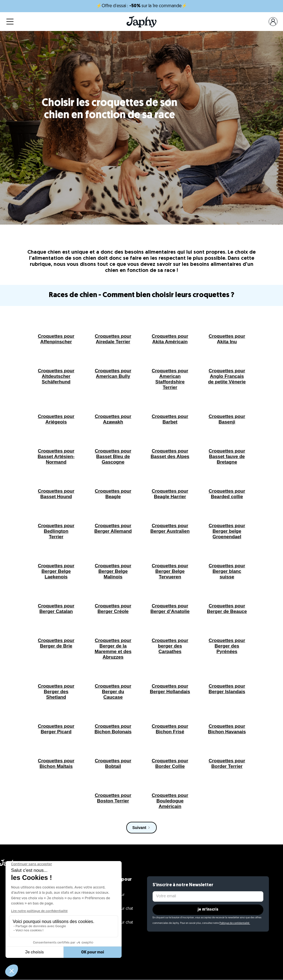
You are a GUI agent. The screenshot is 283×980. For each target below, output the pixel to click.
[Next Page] (142, 828)
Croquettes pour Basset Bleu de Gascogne (113, 457)
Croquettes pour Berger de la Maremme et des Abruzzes (113, 649)
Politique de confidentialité (235, 923)
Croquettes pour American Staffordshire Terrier (170, 379)
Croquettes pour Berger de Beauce (227, 609)
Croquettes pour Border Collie (170, 764)
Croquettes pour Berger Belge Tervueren (170, 571)
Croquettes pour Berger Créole (113, 609)
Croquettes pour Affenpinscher (56, 339)
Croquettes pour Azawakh (113, 419)
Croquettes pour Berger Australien (170, 528)
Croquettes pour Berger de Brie (56, 643)
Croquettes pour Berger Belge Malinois (113, 571)
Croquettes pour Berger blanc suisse (227, 571)
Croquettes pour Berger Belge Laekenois (56, 571)
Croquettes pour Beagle (113, 494)
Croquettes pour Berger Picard (56, 729)
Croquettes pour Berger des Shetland (56, 692)
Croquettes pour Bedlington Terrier (56, 531)
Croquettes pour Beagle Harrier (170, 494)
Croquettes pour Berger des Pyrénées (227, 646)
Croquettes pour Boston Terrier (113, 798)
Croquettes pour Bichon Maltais (56, 764)
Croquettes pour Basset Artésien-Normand (56, 457)
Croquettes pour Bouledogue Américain (170, 801)
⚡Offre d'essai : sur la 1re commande (142, 6)
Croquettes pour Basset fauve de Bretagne (227, 457)
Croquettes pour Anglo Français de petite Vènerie (227, 376)
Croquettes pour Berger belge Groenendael (227, 531)
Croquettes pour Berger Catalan (56, 609)
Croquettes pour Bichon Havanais (227, 729)
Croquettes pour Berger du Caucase (113, 692)
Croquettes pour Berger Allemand (113, 528)
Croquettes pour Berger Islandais (227, 689)
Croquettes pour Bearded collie (227, 494)
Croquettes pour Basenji (227, 419)
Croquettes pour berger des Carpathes (170, 646)
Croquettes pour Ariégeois (56, 419)
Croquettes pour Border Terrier (227, 764)
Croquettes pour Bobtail (113, 764)
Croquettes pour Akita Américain (170, 339)
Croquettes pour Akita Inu (227, 339)
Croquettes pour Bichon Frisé (170, 729)
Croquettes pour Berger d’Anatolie (170, 609)
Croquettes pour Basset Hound (56, 494)
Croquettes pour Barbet (170, 419)
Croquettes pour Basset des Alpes (170, 454)
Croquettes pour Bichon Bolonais (113, 729)
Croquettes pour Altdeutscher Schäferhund (56, 376)
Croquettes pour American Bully (113, 374)
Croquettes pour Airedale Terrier (113, 339)
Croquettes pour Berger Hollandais (170, 689)
